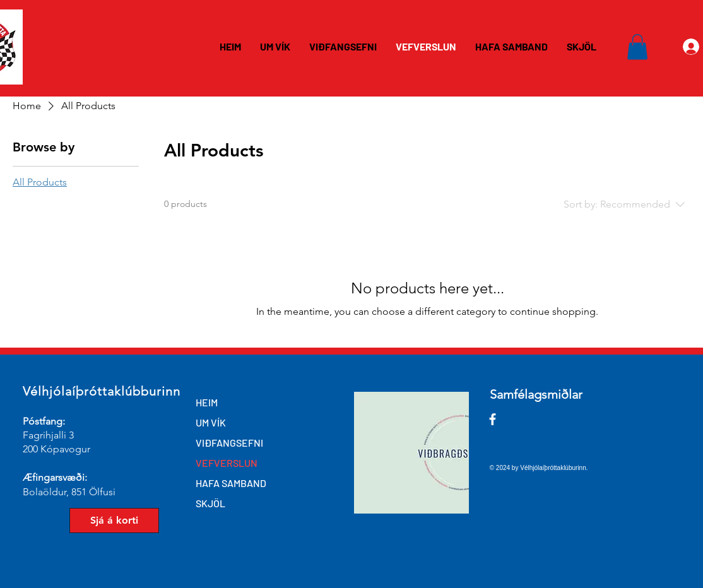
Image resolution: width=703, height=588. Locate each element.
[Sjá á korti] (114, 520)
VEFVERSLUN (227, 463)
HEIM (207, 402)
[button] (637, 47)
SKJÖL (210, 503)
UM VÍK (211, 422)
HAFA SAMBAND (231, 483)
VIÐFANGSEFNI (229, 443)
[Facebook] (493, 419)
